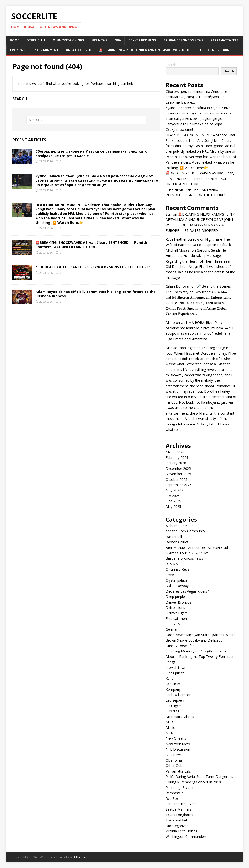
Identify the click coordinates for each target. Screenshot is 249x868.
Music (170, 728)
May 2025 (173, 506)
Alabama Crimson (180, 526)
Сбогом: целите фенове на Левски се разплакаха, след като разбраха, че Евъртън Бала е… (91, 154)
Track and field (177, 820)
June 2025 (173, 501)
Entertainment (45, 50)
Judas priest (175, 673)
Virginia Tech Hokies (181, 831)
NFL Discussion (178, 749)
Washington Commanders (186, 836)
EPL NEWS (18, 50)
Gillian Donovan (178, 286)
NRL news (99, 40)
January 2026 (176, 463)
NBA (118, 40)
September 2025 (179, 485)
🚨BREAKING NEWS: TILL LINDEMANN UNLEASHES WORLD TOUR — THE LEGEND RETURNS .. (166, 50)
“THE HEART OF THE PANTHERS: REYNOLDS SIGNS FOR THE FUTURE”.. (94, 267)
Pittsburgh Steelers (180, 788)
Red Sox (172, 798)
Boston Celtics (177, 542)
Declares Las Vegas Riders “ (187, 591)
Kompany (173, 689)
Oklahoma (174, 760)
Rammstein (175, 793)
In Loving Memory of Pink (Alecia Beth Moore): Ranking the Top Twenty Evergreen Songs (200, 657)
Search (171, 65)
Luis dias (172, 711)
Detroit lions (175, 608)
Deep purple (175, 597)
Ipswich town (176, 667)
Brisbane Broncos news (183, 40)
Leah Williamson (178, 695)
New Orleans (176, 738)
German (172, 629)
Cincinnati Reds (178, 569)
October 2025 (176, 479)
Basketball (174, 537)
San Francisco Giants (182, 804)
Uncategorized (79, 50)
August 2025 (175, 490)
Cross (170, 575)
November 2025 (178, 474)
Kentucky (173, 684)
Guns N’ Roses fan (180, 646)
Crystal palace (177, 580)
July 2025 (173, 496)
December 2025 (178, 468)
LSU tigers (174, 706)
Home (14, 40)
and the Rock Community (186, 531)
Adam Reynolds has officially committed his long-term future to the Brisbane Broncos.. (96, 294)
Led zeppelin (175, 700)
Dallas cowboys (178, 586)
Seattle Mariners (178, 809)
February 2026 (177, 458)
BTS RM (172, 564)
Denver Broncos (142, 40)
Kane (170, 678)
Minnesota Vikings (68, 40)
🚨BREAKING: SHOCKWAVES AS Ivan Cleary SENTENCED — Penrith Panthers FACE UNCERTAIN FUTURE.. (91, 245)
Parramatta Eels (224, 40)
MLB (169, 722)
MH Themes (78, 857)
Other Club (36, 40)
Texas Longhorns (179, 815)
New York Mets (178, 744)
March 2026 (175, 452)
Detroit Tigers (177, 613)
